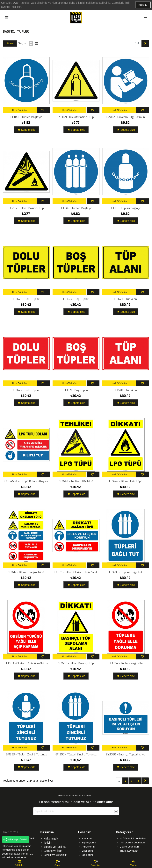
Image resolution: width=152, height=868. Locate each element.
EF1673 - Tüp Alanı (126, 299)
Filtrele (10, 44)
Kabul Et (143, 5)
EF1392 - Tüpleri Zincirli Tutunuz (76, 755)
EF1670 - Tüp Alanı (126, 390)
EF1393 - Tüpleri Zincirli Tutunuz (26, 755)
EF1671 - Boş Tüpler (76, 390)
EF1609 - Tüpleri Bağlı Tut (126, 572)
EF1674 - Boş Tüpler (76, 299)
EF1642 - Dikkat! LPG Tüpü (126, 481)
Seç (22, 43)
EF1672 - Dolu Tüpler (26, 390)
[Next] (145, 44)
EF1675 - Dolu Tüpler (26, 299)
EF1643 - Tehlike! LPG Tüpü (76, 481)
